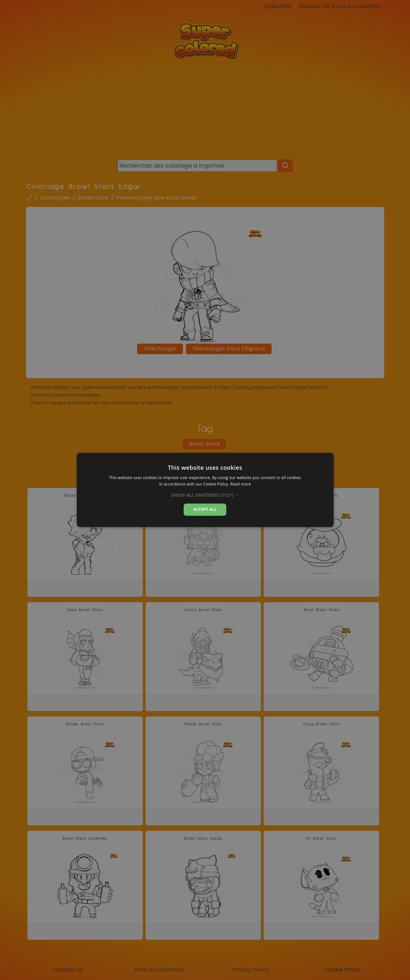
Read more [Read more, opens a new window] (240, 484)
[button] (205, 495)
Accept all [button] (205, 509)
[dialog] (205, 490)
